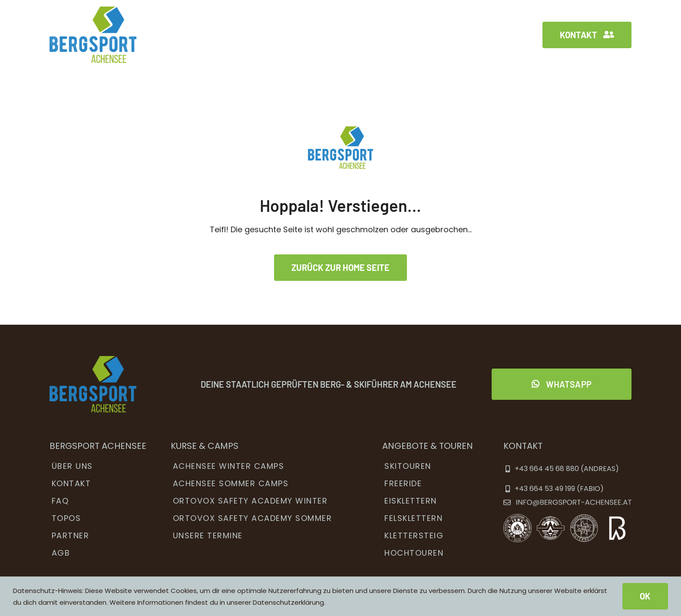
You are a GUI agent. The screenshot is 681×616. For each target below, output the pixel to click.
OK (645, 596)
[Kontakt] (587, 35)
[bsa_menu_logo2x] (93, 10)
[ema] (567, 503)
